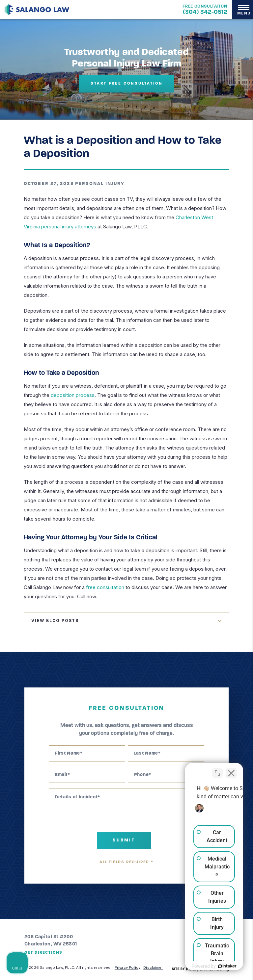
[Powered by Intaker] (197, 966)
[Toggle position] (217, 770)
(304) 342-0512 (205, 12)
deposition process (73, 395)
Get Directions (43, 953)
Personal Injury (100, 184)
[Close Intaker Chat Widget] (231, 770)
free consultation (105, 587)
